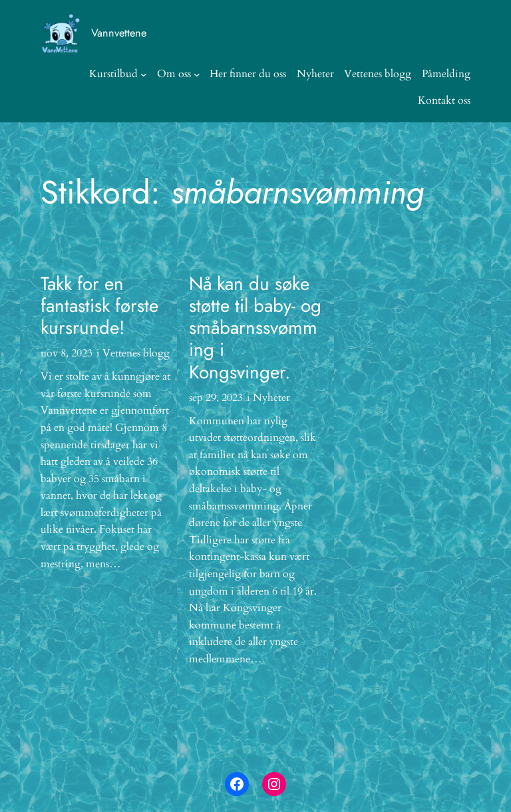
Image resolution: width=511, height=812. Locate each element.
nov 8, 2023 (67, 353)
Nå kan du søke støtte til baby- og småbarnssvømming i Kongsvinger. (255, 328)
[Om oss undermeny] (197, 74)
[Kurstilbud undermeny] (144, 74)
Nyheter (271, 398)
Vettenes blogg (136, 353)
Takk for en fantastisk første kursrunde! (99, 306)
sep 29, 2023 (216, 398)
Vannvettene (119, 33)
